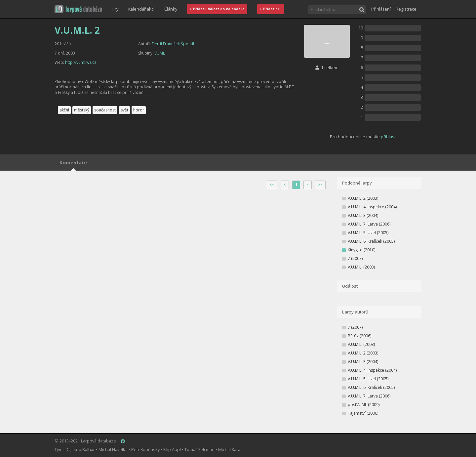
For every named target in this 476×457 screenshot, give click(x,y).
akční (64, 110)
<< (272, 185)
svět (124, 110)
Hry (115, 9)
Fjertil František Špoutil (173, 44)
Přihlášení (381, 9)
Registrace (406, 9)
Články (171, 9)
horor (139, 110)
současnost (105, 110)
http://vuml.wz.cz (81, 62)
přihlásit (389, 137)
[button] (78, 9)
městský (82, 110)
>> (320, 185)
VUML (160, 53)
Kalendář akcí (141, 9)
